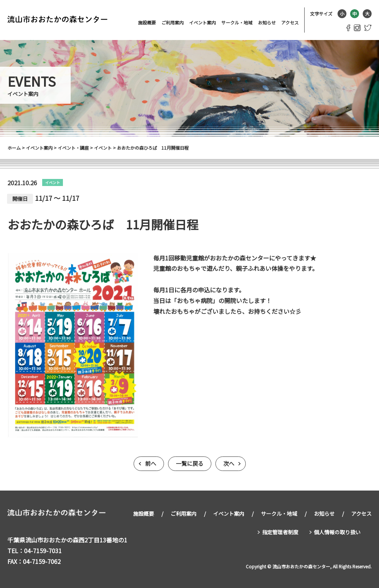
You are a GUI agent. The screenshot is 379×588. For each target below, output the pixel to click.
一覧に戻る (190, 464)
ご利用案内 (172, 22)
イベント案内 (202, 22)
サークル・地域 (237, 22)
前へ (151, 464)
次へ (229, 464)
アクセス (290, 22)
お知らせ (267, 22)
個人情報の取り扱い (337, 531)
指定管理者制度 (280, 531)
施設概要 (147, 22)
